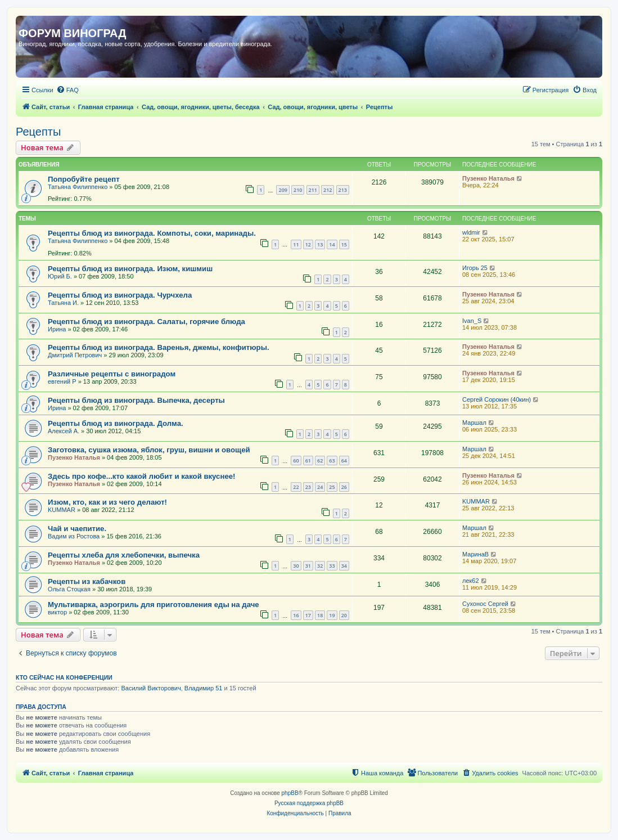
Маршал (474, 423)
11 (296, 244)
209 (283, 190)
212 (328, 190)
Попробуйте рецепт (84, 179)
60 (296, 461)
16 (296, 615)
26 (344, 487)
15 (344, 244)
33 (332, 566)
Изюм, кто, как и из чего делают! (107, 502)
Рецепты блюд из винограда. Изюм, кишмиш (130, 269)
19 (332, 615)
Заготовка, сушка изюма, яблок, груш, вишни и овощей (149, 450)
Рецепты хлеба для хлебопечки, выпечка (124, 555)
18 (320, 615)
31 (308, 566)
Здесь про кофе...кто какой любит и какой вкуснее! (141, 476)
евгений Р (62, 381)
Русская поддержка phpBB (309, 803)
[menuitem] (67, 90)
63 (332, 461)
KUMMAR (62, 510)
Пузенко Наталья (488, 178)
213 (343, 190)
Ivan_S (472, 321)
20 (344, 615)
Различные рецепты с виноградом (112, 374)
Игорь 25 (475, 268)
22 (296, 487)
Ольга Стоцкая (69, 589)
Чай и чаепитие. (77, 529)
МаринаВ (475, 554)
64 (344, 461)
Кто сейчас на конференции (64, 677)
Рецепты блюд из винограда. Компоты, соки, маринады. (152, 233)
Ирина (57, 329)
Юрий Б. (60, 276)
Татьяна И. (63, 303)
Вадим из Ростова (74, 536)
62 (320, 461)
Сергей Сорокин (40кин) (497, 399)
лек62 (471, 581)
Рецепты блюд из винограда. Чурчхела (120, 295)
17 (308, 615)
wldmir (471, 232)
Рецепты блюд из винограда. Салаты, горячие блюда (146, 322)
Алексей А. (64, 431)
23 (308, 487)
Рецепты (38, 132)
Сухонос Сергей (485, 604)
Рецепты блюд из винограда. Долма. (116, 423)
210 (298, 190)
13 (320, 244)
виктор (57, 612)
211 (313, 190)
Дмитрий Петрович (75, 355)
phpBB (290, 793)
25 (332, 487)
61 (308, 461)
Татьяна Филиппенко (78, 187)
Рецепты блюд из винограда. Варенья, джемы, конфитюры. (159, 347)
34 (344, 566)
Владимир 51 (204, 688)
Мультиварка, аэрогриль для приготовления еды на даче (154, 605)
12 (308, 244)
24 (320, 487)
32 (320, 566)
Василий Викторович (151, 688)
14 (332, 244)
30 (296, 566)
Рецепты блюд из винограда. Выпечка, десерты (136, 400)
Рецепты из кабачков (87, 581)
